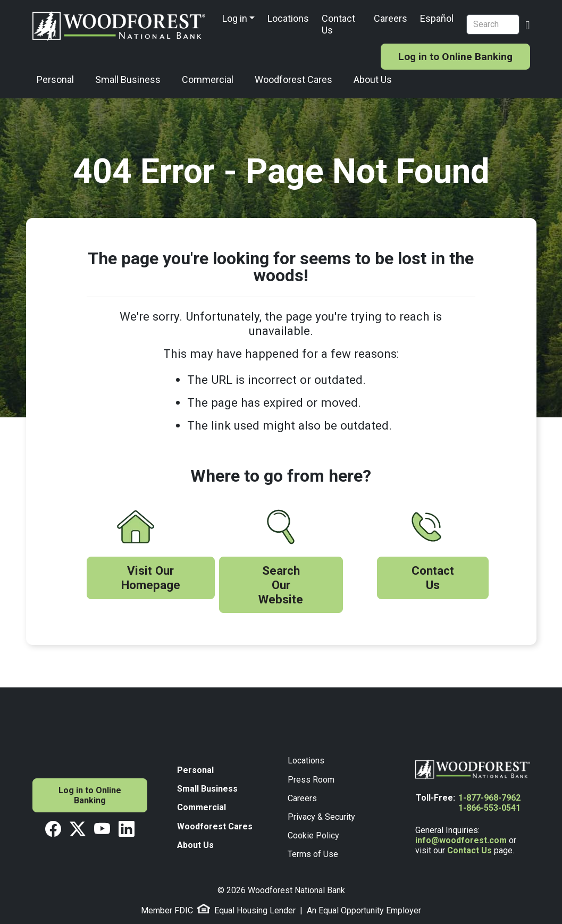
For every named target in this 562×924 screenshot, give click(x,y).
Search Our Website (281, 585)
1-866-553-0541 (489, 808)
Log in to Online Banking (455, 57)
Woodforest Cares (293, 79)
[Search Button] (527, 24)
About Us (373, 79)
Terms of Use (313, 854)
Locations (288, 18)
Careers (391, 18)
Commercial (208, 79)
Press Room (311, 780)
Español (437, 18)
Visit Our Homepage (151, 578)
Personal (55, 79)
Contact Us (338, 24)
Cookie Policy (313, 835)
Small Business (128, 79)
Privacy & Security (321, 817)
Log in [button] (235, 18)
